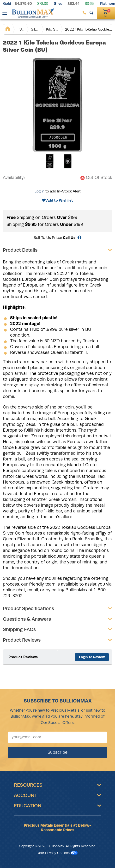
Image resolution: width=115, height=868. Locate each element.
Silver (59, 3)
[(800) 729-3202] (84, 13)
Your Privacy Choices (57, 853)
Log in (39, 191)
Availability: (14, 178)
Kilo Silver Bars (52, 29)
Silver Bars (35, 29)
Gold (7, 3)
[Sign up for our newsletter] (57, 737)
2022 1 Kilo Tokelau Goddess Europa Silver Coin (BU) (88, 29)
